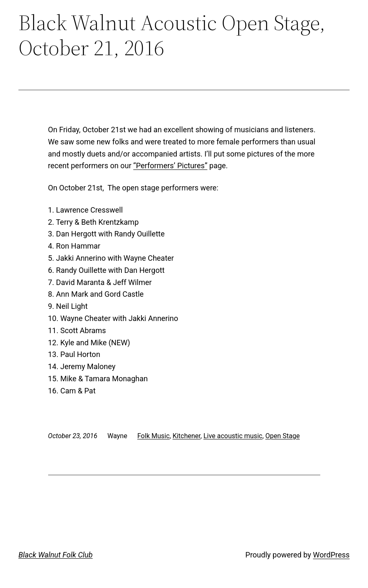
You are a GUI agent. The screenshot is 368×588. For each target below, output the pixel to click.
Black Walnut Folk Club (55, 555)
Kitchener (187, 436)
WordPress (331, 555)
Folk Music (153, 436)
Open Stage (283, 436)
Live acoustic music (233, 436)
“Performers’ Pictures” (170, 166)
